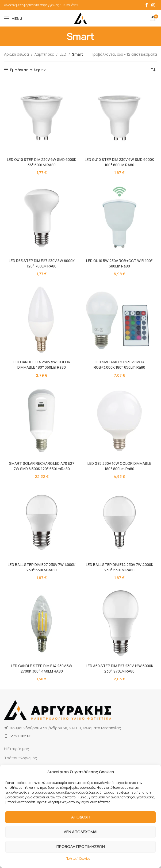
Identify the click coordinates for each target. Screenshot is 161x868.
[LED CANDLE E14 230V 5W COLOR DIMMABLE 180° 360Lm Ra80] (42, 319)
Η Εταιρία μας (16, 747)
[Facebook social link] (147, 5)
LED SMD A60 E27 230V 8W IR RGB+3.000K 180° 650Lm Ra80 (119, 364)
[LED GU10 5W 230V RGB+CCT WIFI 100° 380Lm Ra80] (119, 218)
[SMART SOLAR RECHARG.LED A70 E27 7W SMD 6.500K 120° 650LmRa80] (42, 420)
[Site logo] (80, 18)
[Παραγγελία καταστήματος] (153, 70)
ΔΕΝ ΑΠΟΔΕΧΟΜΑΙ (81, 832)
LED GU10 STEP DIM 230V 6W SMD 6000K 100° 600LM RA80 (119, 162)
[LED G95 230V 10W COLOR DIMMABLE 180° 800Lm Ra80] (119, 420)
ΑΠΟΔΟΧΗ (81, 817)
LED (63, 54)
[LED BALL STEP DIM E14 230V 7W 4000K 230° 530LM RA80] (119, 521)
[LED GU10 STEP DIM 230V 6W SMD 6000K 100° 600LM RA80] (119, 117)
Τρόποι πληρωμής (20, 756)
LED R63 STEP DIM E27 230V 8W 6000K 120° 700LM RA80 (42, 263)
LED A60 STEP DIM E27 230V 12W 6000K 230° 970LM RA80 (120, 667)
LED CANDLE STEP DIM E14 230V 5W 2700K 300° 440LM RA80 (42, 667)
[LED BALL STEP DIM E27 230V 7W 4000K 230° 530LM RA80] (42, 521)
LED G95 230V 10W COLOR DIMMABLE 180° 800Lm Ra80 (120, 465)
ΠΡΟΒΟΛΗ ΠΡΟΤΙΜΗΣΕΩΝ (81, 846)
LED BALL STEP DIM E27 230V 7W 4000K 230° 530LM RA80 (42, 566)
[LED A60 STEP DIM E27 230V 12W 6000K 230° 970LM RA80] (119, 622)
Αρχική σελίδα (16, 54)
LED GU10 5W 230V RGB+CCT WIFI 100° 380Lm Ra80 (120, 263)
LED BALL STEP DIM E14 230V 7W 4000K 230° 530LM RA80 (120, 566)
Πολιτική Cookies (78, 858)
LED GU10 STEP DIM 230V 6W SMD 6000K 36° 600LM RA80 (42, 162)
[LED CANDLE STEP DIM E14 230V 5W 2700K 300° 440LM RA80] (42, 622)
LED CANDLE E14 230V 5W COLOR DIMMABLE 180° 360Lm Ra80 (42, 364)
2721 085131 (21, 734)
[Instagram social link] (153, 5)
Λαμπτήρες (44, 54)
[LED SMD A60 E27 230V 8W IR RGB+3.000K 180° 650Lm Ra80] (119, 319)
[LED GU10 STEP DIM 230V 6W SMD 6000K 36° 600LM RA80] (42, 117)
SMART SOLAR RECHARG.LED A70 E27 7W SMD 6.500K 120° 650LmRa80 (42, 465)
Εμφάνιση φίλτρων (28, 70)
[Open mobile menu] (13, 18)
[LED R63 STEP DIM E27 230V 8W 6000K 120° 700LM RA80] (42, 218)
